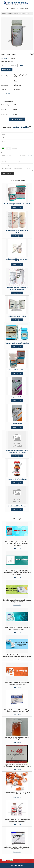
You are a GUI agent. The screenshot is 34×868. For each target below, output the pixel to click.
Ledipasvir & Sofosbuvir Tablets (17, 370)
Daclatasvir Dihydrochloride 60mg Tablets (17, 204)
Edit (22, 66)
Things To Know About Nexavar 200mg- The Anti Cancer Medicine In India (17, 711)
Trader (8, 14)
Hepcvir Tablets (17, 424)
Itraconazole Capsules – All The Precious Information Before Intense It (17, 793)
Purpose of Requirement (7, 159)
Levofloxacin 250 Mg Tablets (17, 506)
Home (3, 14)
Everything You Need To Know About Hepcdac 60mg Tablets (17, 738)
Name (2, 131)
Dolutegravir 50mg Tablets (17, 316)
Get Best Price (7, 70)
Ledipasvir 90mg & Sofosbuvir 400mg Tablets (17, 231)
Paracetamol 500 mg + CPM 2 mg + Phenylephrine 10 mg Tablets (17, 451)
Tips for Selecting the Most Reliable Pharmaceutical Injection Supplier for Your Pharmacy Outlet (17, 573)
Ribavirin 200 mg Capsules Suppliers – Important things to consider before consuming (17, 544)
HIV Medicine (15, 14)
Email (2, 138)
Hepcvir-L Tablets (17, 397)
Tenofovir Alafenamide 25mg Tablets (17, 343)
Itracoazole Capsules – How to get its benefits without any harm (17, 683)
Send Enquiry (17, 866)
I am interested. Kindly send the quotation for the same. (17, 169)
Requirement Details (6, 165)
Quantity (3, 152)
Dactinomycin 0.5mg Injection (17, 479)
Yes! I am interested (17, 119)
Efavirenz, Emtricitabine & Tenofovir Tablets (17, 260)
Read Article (17, 548)
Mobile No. (4, 145)
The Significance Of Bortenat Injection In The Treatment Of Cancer (17, 628)
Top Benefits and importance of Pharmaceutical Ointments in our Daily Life (17, 656)
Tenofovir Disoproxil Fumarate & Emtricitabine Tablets (17, 288)
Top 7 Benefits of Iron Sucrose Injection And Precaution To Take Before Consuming (17, 766)
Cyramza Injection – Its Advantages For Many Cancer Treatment (17, 820)
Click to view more (5, 93)
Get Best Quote (17, 207)
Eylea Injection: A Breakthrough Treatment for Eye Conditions (17, 601)
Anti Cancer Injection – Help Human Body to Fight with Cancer (17, 848)
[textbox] (14, 66)
